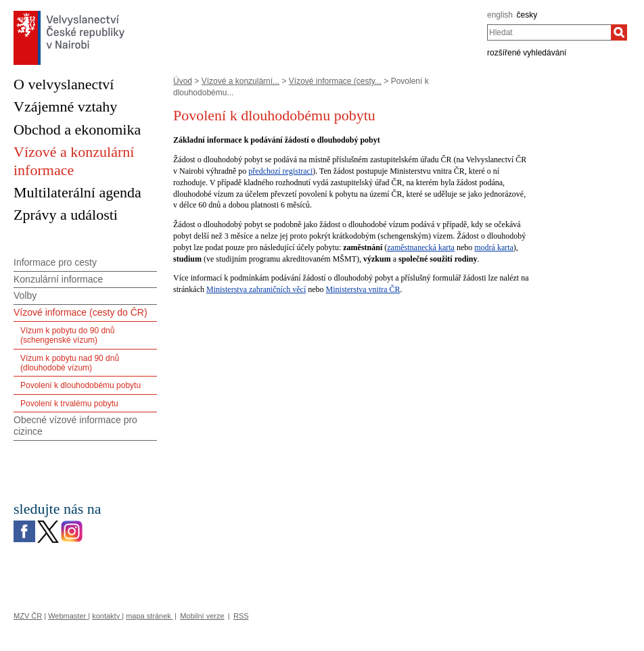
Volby (25, 295)
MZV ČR (28, 616)
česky (527, 15)
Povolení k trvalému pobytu (69, 404)
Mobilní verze (202, 616)
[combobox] (549, 32)
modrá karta (494, 247)
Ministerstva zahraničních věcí (256, 289)
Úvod (183, 81)
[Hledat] (619, 32)
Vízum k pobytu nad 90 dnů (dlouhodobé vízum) (70, 363)
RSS (241, 616)
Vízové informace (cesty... (335, 81)
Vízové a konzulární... (240, 81)
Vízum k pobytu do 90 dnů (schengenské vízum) (67, 335)
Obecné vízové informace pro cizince (75, 426)
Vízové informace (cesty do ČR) (80, 312)
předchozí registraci (280, 171)
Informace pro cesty (55, 262)
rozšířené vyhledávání (527, 53)
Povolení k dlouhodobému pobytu (80, 385)
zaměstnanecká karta (421, 247)
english (500, 15)
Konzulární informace (58, 279)
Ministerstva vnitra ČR (363, 289)
